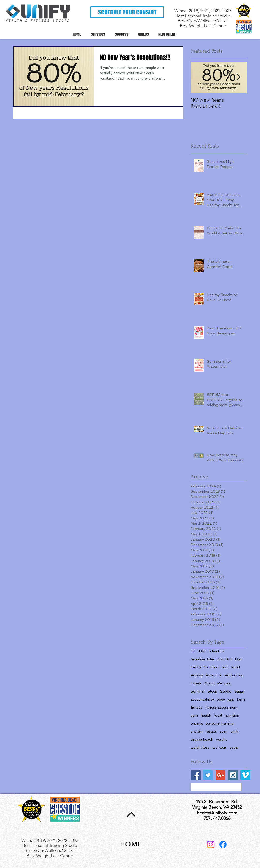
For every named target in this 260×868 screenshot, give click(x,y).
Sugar (239, 691)
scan (224, 731)
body (221, 699)
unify (235, 731)
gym (194, 715)
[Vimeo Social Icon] (245, 775)
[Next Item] (238, 77)
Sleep (212, 691)
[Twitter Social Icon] (208, 775)
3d (193, 651)
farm (241, 699)
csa (231, 699)
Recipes (224, 683)
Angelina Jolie (202, 659)
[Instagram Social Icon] (233, 775)
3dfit (202, 651)
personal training (220, 723)
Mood (209, 683)
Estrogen (212, 667)
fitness (196, 707)
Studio (226, 691)
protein (197, 731)
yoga (234, 747)
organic (197, 723)
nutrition (232, 715)
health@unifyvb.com (217, 813)
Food (236, 667)
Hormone (214, 675)
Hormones (233, 675)
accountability (202, 699)
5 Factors (217, 651)
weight (222, 739)
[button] (127, 12)
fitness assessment (221, 707)
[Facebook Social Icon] (196, 775)
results (211, 731)
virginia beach (202, 739)
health (206, 715)
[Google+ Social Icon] (221, 775)
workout (220, 747)
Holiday (197, 675)
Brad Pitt (224, 659)
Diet (239, 659)
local (218, 715)
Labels (196, 683)
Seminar (198, 691)
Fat (225, 667)
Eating (196, 667)
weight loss (200, 747)
